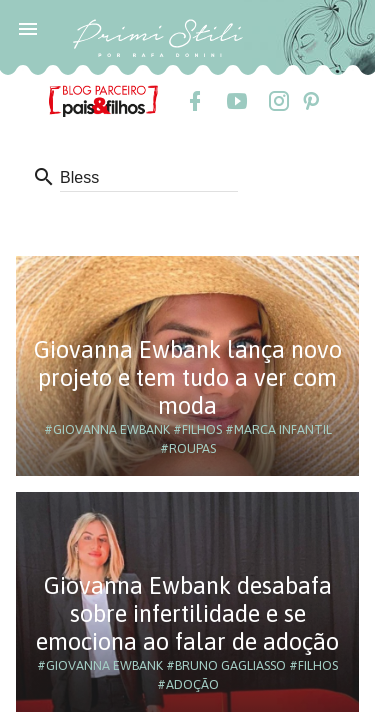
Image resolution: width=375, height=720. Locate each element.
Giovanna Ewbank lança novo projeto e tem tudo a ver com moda (188, 377)
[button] (28, 28)
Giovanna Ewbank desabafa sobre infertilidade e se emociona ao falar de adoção (187, 613)
